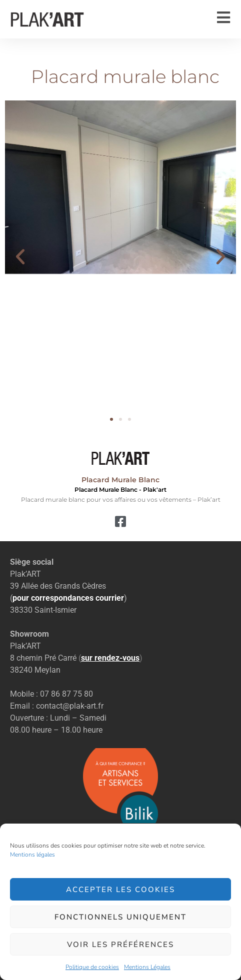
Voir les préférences (120, 945)
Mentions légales (32, 855)
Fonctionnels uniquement (120, 917)
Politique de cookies (92, 967)
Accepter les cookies (120, 890)
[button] (20, 256)
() (110, 658)
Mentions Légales (147, 967)
